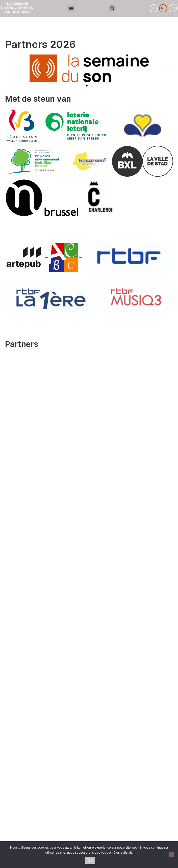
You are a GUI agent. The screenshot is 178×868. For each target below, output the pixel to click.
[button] (71, 8)
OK (90, 861)
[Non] (172, 855)
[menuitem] (154, 8)
